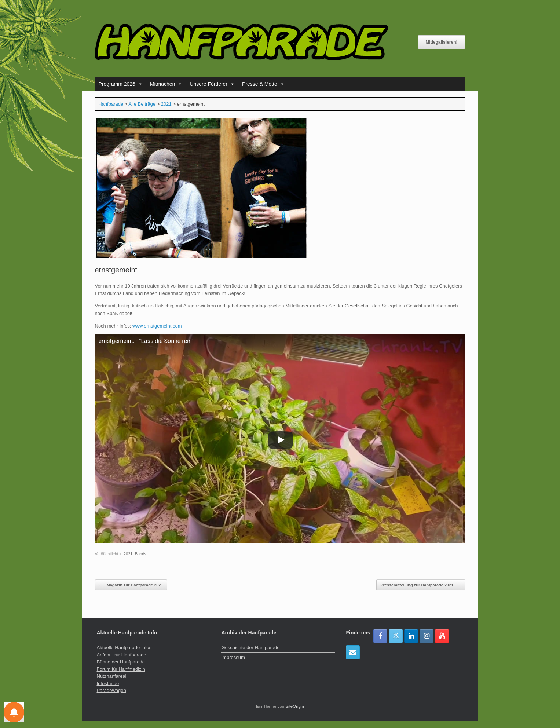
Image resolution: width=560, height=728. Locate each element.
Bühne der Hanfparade (121, 662)
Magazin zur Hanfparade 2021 (131, 585)
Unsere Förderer (212, 84)
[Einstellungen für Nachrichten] (14, 712)
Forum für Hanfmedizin (121, 669)
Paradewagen (111, 690)
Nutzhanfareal (112, 676)
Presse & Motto (263, 84)
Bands (141, 554)
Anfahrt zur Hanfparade (122, 655)
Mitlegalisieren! (441, 42)
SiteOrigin (295, 706)
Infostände (108, 683)
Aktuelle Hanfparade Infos (124, 647)
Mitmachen (166, 84)
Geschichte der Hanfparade (250, 647)
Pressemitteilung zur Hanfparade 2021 (421, 585)
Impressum (233, 657)
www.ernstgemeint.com (157, 326)
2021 (128, 554)
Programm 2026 (121, 84)
